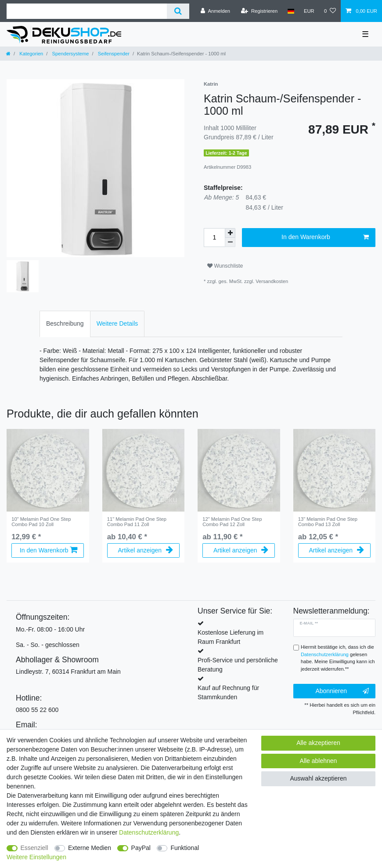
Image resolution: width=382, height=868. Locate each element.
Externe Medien (90, 848)
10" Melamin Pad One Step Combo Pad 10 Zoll (41, 522)
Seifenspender (113, 54)
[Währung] (309, 11)
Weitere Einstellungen (36, 857)
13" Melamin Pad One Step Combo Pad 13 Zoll (328, 522)
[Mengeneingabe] (214, 238)
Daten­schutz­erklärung (149, 832)
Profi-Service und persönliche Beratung (238, 665)
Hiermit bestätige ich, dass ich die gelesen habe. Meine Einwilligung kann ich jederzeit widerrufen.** (338, 658)
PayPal (141, 848)
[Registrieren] (259, 11)
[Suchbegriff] (87, 11)
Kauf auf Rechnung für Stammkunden (228, 692)
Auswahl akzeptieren (318, 778)
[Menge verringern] (230, 242)
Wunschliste (225, 266)
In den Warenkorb (325, 237)
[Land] (290, 11)
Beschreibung (65, 323)
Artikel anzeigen (145, 550)
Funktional (185, 848)
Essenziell (34, 848)
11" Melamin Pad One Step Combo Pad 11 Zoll (137, 522)
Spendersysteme (70, 54)
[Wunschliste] (330, 11)
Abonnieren (342, 691)
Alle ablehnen (319, 761)
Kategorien (31, 54)
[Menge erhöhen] (230, 233)
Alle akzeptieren (318, 743)
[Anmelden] (215, 11)
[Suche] (178, 11)
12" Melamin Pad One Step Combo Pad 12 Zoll (232, 522)
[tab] (65, 324)
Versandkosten (272, 281)
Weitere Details (117, 323)
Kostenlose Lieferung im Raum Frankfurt (231, 637)
